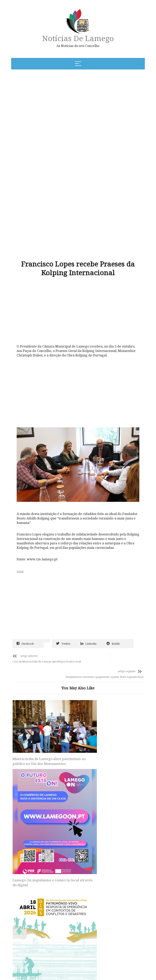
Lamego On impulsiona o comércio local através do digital (73, 707)
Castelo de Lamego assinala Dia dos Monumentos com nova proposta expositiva (110, 709)
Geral (30, 523)
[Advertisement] (62, 103)
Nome (28, 824)
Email (28, 850)
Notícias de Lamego (78, 38)
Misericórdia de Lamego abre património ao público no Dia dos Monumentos (37, 689)
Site (25, 876)
